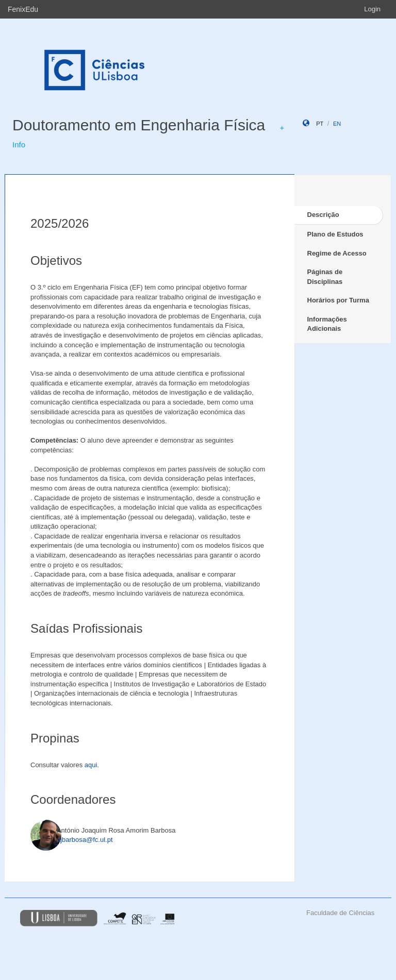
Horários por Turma (338, 300)
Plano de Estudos (335, 234)
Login (372, 9)
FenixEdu (23, 9)
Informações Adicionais (327, 324)
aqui (91, 765)
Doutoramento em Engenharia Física (139, 125)
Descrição (323, 215)
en (337, 124)
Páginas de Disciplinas (325, 277)
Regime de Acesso (337, 253)
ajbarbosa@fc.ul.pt (85, 840)
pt (320, 124)
